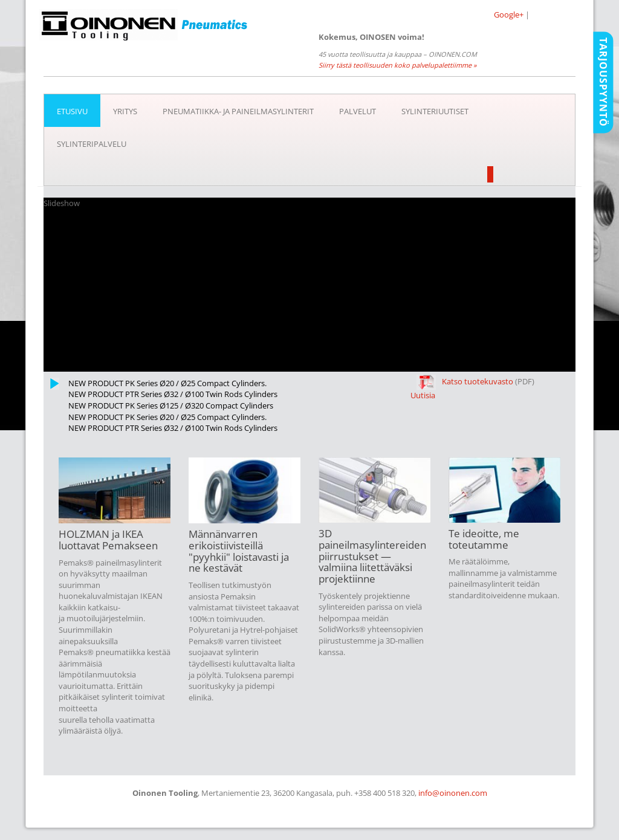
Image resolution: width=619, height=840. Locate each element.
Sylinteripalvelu (92, 144)
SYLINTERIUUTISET (435, 111)
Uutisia (423, 395)
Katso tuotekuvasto (465, 381)
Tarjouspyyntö (603, 82)
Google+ (509, 15)
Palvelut (358, 111)
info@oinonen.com (453, 793)
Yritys (125, 111)
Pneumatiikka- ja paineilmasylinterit (238, 111)
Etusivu (72, 111)
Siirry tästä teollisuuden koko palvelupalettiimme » (397, 65)
